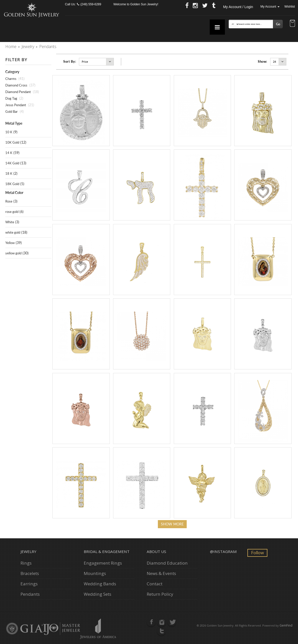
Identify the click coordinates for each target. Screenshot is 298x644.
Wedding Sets (98, 594)
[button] (292, 24)
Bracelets (30, 573)
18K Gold (12, 184)
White (10, 222)
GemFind (286, 625)
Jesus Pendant (16, 105)
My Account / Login (238, 7)
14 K (9, 153)
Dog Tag (11, 98)
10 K (9, 132)
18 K (9, 173)
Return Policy (160, 594)
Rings (26, 563)
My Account (270, 7)
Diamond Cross (16, 85)
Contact (155, 584)
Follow (258, 553)
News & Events (161, 573)
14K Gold (12, 163)
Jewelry (28, 47)
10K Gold (12, 142)
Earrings (29, 584)
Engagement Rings (103, 563)
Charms (11, 79)
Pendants (30, 594)
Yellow (10, 243)
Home (11, 47)
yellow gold (13, 253)
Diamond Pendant (18, 92)
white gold (13, 232)
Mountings (95, 573)
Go (278, 24)
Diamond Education (167, 563)
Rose (9, 201)
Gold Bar (12, 112)
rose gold (12, 212)
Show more (172, 524)
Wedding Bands (100, 584)
